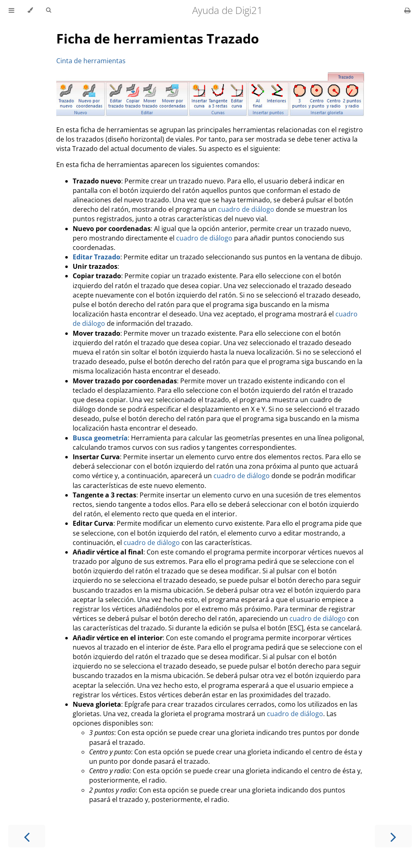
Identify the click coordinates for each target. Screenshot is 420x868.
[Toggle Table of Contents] (11, 10)
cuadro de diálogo (246, 209)
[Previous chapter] (27, 836)
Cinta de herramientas (91, 61)
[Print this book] (407, 10)
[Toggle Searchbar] (48, 10)
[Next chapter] (393, 836)
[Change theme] (30, 10)
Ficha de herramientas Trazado (158, 38)
